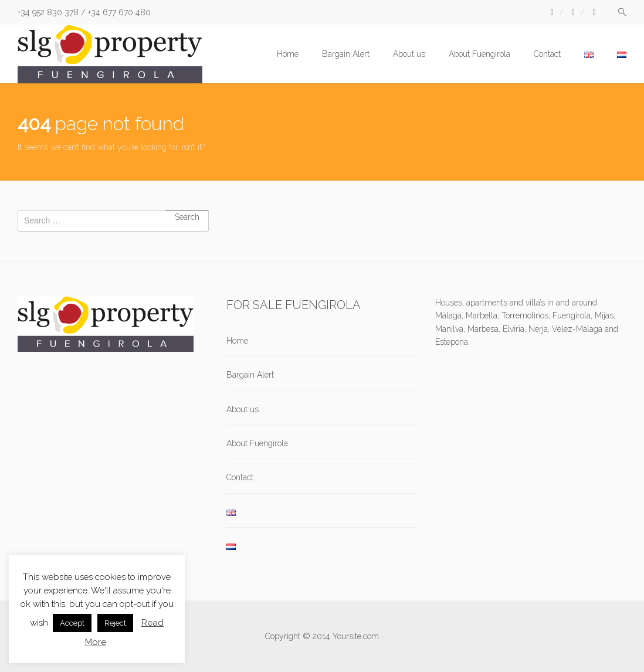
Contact (547, 54)
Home (288, 54)
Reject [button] (115, 623)
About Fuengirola (479, 54)
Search (187, 211)
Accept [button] (72, 623)
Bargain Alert (346, 54)
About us (409, 54)
